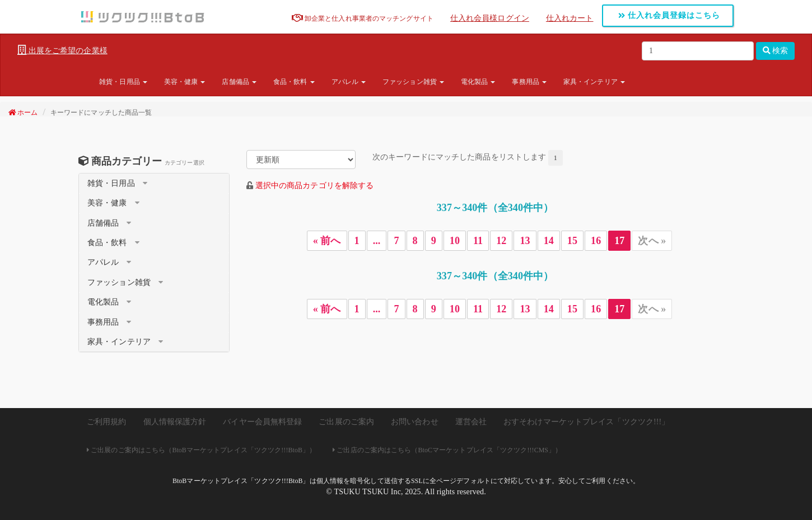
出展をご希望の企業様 (62, 50)
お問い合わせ (415, 422)
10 (455, 241)
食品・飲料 (294, 82)
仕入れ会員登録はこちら (669, 15)
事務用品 (529, 82)
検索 (776, 51)
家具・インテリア (594, 82)
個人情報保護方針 (175, 422)
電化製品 (478, 82)
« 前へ (327, 241)
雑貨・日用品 (123, 82)
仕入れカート (570, 18)
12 (501, 241)
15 (572, 241)
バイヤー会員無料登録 (262, 422)
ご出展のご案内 (346, 422)
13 (525, 241)
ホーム (23, 113)
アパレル (349, 82)
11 (478, 241)
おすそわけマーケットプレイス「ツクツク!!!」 (586, 422)
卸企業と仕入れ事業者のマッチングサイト (363, 18)
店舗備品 (239, 82)
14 (549, 241)
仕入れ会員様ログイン (490, 18)
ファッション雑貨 (413, 82)
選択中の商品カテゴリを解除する (315, 186)
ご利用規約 (107, 422)
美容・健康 (185, 82)
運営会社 (471, 422)
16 (596, 241)
